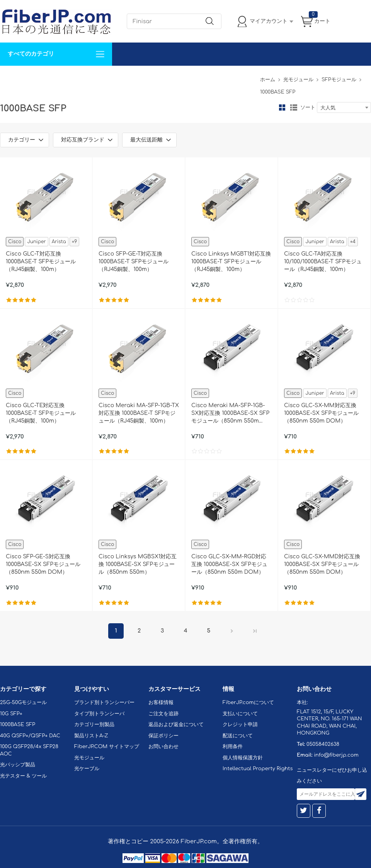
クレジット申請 (240, 725)
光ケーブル (87, 769)
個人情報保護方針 (243, 758)
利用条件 (233, 747)
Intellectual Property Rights (258, 769)
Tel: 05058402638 (232, 77)
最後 (255, 631)
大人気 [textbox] (328, 108)
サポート (83, 77)
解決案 (13, 77)
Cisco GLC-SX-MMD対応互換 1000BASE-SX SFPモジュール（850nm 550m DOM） (322, 564)
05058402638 (323, 744)
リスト (294, 107)
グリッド (282, 107)
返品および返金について (176, 725)
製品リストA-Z (91, 736)
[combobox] (344, 107)
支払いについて (240, 714)
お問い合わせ (119, 77)
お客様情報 (161, 703)
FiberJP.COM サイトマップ (107, 747)
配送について (238, 736)
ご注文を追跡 (163, 714)
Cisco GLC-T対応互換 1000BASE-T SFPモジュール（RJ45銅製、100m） (41, 262)
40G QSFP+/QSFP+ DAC (30, 736)
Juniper (36, 242)
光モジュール (298, 80)
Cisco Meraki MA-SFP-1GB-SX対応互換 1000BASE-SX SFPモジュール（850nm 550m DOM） (230, 414)
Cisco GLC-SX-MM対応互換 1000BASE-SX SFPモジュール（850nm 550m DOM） (321, 413)
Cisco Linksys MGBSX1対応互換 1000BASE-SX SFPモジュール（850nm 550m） (138, 564)
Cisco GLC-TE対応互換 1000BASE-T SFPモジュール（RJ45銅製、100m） (41, 413)
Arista (59, 242)
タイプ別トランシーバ (99, 714)
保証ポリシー (163, 736)
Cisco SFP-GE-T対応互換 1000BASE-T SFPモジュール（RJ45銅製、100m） (134, 262)
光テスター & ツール (23, 776)
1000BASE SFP (18, 725)
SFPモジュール (339, 80)
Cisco (15, 242)
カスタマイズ (46, 77)
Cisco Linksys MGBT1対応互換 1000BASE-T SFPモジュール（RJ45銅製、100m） (231, 262)
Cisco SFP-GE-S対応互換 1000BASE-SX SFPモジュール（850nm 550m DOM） (43, 564)
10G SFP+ (11, 714)
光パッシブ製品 (18, 765)
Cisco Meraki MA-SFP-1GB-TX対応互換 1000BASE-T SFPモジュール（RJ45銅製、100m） (139, 413)
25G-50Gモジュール (23, 703)
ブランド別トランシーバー (104, 703)
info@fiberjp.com (336, 755)
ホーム (268, 80)
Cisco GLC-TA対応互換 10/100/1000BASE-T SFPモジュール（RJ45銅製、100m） (323, 262)
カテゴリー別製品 (94, 725)
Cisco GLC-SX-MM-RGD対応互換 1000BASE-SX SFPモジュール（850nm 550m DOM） (229, 564)
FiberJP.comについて (172, 77)
